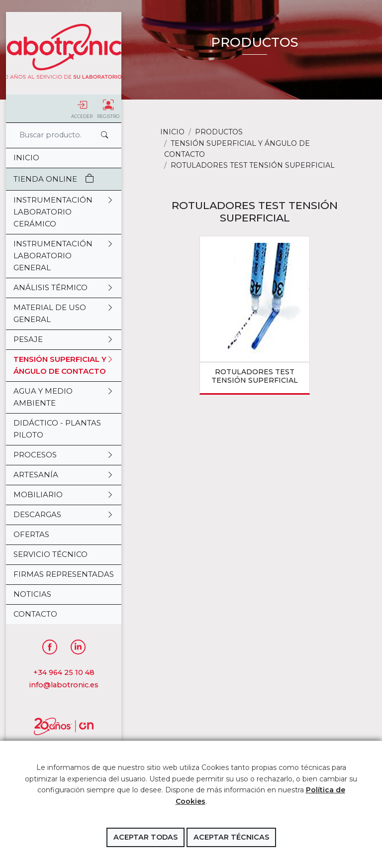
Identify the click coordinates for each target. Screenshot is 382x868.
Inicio (26, 158)
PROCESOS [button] (64, 455)
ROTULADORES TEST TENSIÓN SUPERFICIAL (255, 376)
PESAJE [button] (64, 339)
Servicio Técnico (50, 554)
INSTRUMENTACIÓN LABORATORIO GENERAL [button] (64, 256)
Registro (108, 109)
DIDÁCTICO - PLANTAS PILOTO (57, 429)
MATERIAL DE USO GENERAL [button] (64, 314)
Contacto (35, 614)
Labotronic (64, 51)
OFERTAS (31, 534)
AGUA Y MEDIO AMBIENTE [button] (64, 397)
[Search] (54, 135)
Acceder (82, 109)
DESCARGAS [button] (64, 515)
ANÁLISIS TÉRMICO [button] (64, 288)
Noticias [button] (32, 594)
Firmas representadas (64, 574)
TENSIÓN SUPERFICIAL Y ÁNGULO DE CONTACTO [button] (64, 365)
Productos (219, 132)
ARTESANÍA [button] (64, 475)
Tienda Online (54, 179)
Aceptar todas (145, 837)
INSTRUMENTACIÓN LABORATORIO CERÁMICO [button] (64, 212)
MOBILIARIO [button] (64, 495)
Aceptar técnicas (231, 837)
